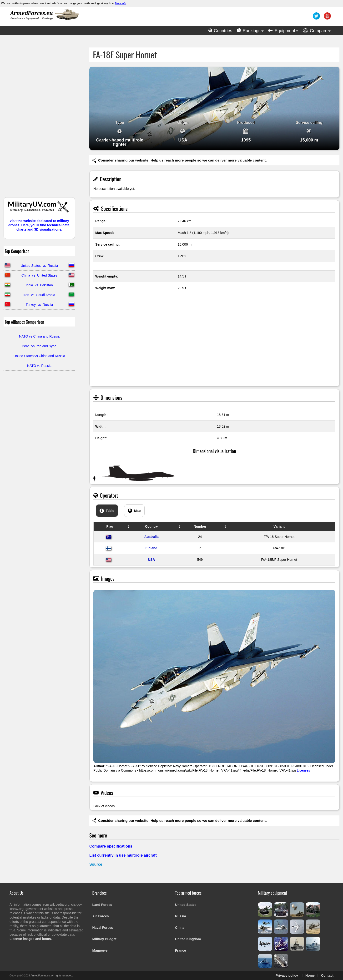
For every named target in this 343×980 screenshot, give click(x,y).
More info (121, 3)
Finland (151, 548)
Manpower (101, 950)
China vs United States (39, 275)
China (180, 928)
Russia (181, 916)
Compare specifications (111, 846)
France (181, 950)
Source (96, 864)
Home (310, 975)
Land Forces (102, 905)
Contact (327, 975)
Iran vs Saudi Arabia (39, 295)
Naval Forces (103, 928)
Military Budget (104, 939)
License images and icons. (31, 939)
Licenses (303, 770)
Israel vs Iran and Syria (39, 346)
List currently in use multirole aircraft (123, 855)
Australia (151, 537)
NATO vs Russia (39, 366)
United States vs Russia (39, 266)
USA (151, 560)
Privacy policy (287, 975)
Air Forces (101, 916)
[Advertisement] (39, 119)
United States (186, 905)
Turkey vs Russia (39, 305)
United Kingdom (188, 939)
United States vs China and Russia (39, 356)
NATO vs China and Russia (39, 336)
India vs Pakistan (39, 285)
